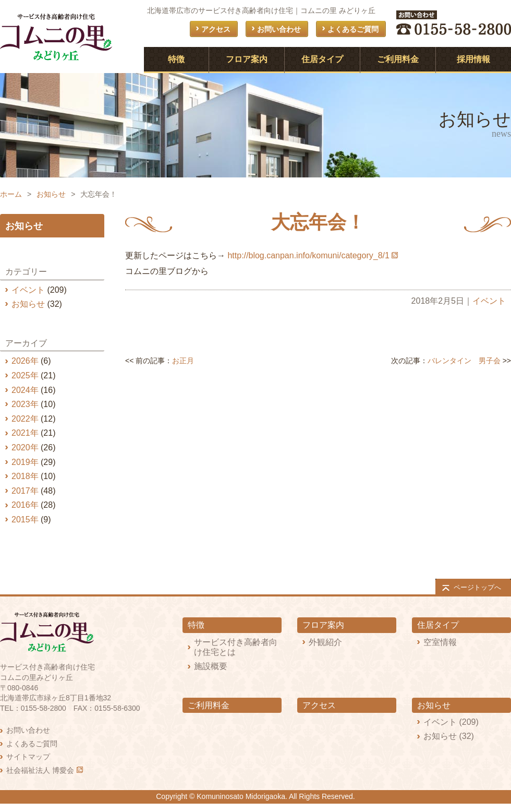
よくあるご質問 (353, 29)
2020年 (25, 447)
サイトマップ (28, 757)
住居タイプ (322, 59)
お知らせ (51, 194)
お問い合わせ (279, 29)
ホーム (11, 194)
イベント (489, 301)
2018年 (25, 476)
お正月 (183, 361)
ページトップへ (477, 587)
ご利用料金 (398, 59)
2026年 (25, 361)
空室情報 (440, 642)
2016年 (25, 505)
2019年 (25, 462)
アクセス (216, 29)
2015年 (25, 520)
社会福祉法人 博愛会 (40, 770)
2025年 (25, 375)
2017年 (25, 491)
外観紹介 (325, 642)
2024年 (25, 390)
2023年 (25, 404)
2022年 (25, 419)
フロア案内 (247, 59)
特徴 (176, 59)
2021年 (25, 433)
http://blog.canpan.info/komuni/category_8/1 (308, 255)
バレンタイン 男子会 (464, 361)
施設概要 (211, 666)
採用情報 (473, 59)
